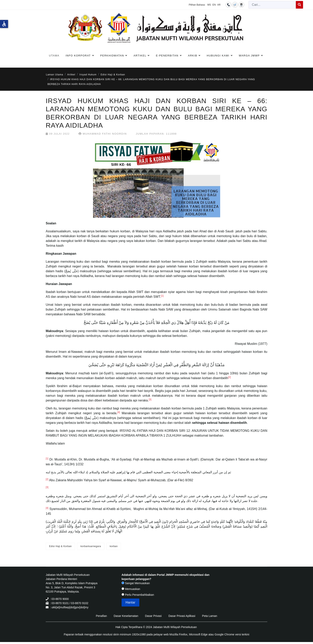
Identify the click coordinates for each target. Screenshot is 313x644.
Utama (54, 56)
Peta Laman (210, 616)
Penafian (101, 616)
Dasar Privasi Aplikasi (182, 616)
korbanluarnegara (91, 546)
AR (219, 5)
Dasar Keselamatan (126, 616)
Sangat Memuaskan (136, 583)
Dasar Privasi (153, 616)
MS (209, 5)
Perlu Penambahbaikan (138, 595)
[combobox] (272, 5)
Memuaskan (131, 589)
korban (114, 546)
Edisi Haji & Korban (60, 546)
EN (214, 5)
